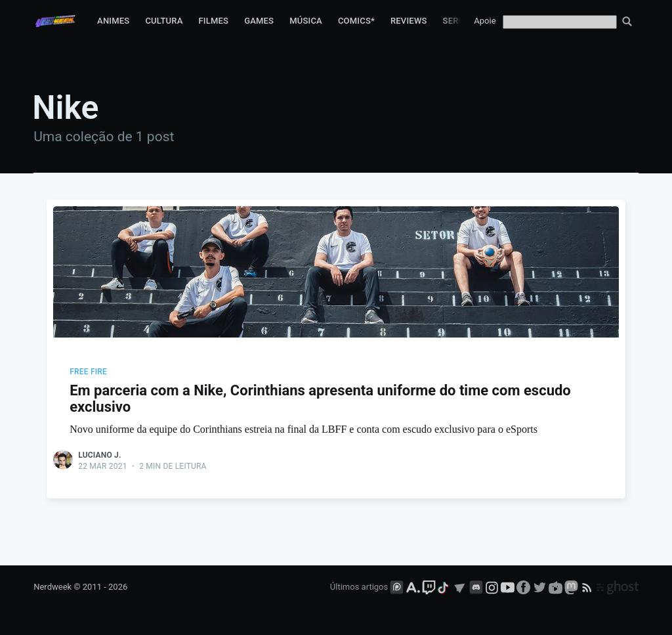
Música (306, 21)
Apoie (485, 21)
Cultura (164, 21)
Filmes (213, 21)
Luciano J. (99, 455)
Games (259, 21)
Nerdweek (52, 587)
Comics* (356, 21)
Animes (113, 21)
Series (457, 21)
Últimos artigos (359, 587)
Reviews (409, 21)
